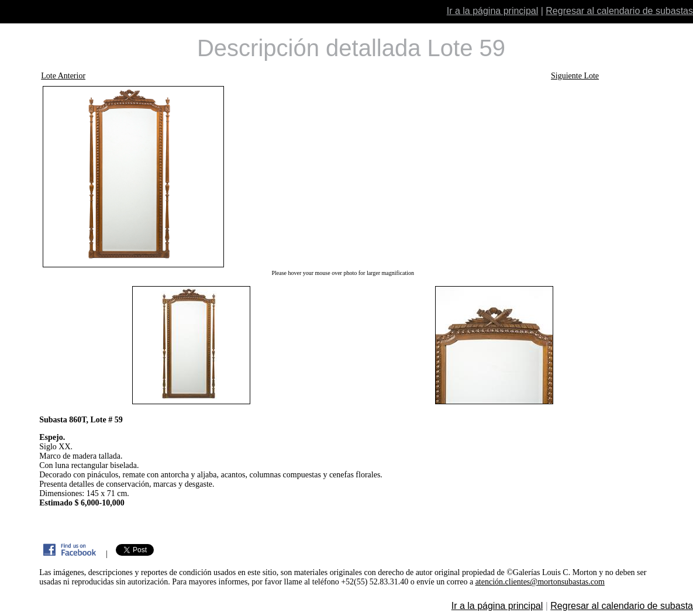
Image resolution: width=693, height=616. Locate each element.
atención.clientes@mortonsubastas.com (540, 582)
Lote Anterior (63, 76)
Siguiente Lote (575, 76)
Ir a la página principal (493, 11)
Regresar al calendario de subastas (619, 11)
